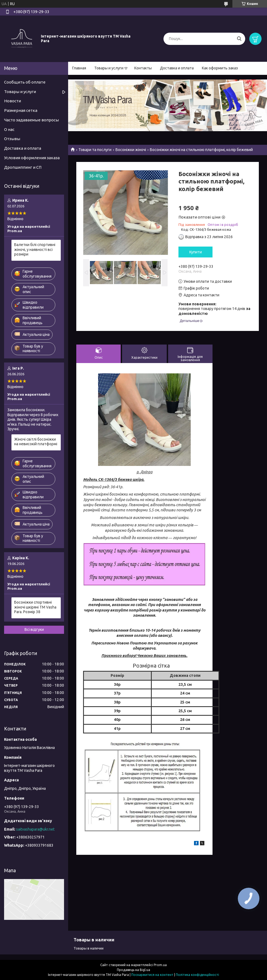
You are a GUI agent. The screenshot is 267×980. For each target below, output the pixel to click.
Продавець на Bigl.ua (133, 970)
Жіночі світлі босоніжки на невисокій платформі (36, 442)
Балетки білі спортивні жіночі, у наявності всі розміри (35, 249)
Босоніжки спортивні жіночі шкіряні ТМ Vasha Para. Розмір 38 (35, 607)
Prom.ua (160, 965)
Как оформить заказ (220, 68)
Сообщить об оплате (25, 82)
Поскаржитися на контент (152, 975)
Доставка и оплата (177, 68)
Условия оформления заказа (32, 158)
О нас (9, 129)
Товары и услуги (109, 68)
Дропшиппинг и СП (23, 167)
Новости (13, 101)
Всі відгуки (34, 629)
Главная (79, 68)
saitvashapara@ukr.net (35, 829)
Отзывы (12, 139)
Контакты (143, 68)
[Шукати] (239, 39)
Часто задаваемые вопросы (31, 120)
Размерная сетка (21, 110)
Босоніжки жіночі (131, 150)
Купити (196, 252)
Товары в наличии (89, 948)
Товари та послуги (95, 150)
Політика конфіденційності (197, 975)
